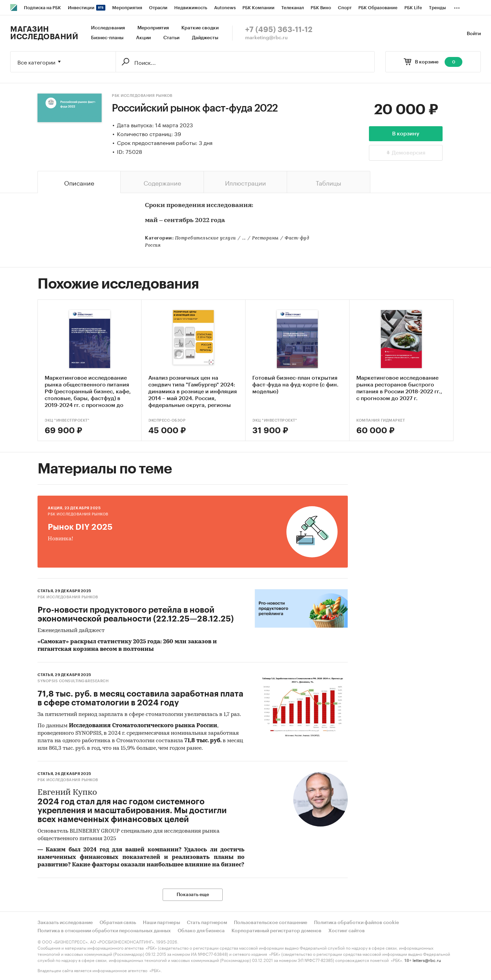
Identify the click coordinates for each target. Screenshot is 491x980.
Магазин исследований (44, 33)
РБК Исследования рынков (142, 96)
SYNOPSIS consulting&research (73, 681)
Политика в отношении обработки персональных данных (104, 931)
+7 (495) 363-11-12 (279, 30)
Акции (143, 38)
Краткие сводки (200, 28)
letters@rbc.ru (427, 960)
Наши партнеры (161, 923)
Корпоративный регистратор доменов (277, 931)
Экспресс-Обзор (167, 420)
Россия (153, 245)
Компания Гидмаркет (381, 420)
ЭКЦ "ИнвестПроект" (67, 420)
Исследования (108, 28)
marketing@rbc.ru (266, 38)
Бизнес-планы (107, 38)
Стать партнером (207, 923)
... (457, 6)
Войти (474, 34)
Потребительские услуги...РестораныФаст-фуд (242, 238)
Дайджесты (205, 38)
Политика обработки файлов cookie (356, 923)
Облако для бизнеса (201, 931)
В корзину (406, 134)
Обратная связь (118, 923)
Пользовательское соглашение (271, 923)
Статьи (171, 38)
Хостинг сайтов (347, 931)
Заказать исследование (65, 923)
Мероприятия (153, 28)
